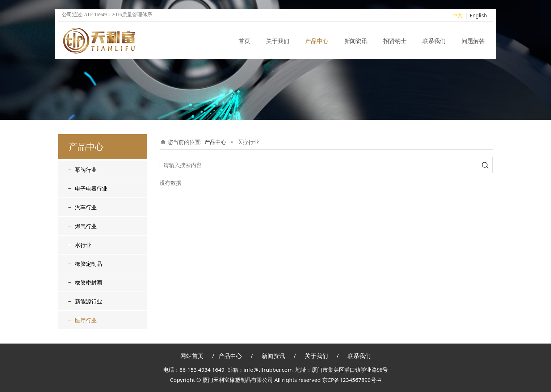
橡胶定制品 (89, 264)
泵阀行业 (86, 170)
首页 (244, 41)
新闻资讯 (356, 41)
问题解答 (473, 41)
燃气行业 (86, 226)
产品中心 (317, 41)
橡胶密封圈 (89, 282)
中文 (458, 16)
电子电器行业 (91, 188)
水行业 (83, 245)
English (478, 16)
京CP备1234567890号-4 (352, 380)
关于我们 (278, 41)
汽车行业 (86, 207)
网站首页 (192, 356)
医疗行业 (86, 320)
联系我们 (434, 41)
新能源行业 (89, 301)
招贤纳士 (395, 41)
